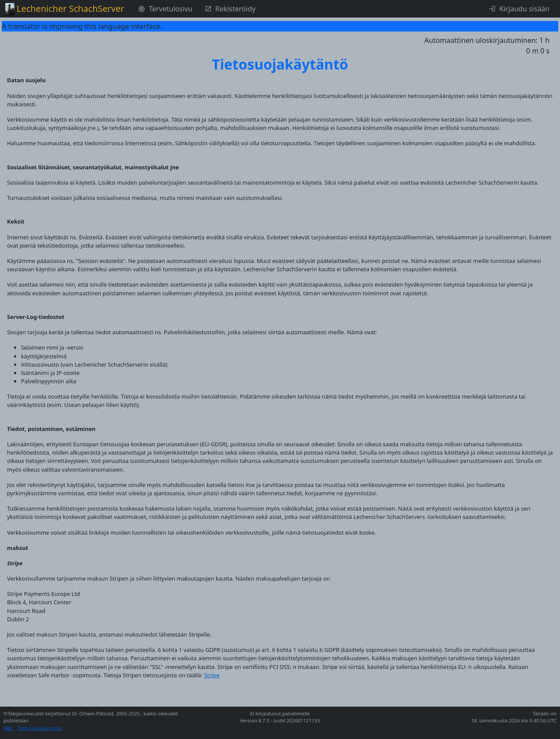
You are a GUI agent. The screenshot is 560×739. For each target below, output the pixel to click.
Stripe (212, 675)
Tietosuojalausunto (40, 728)
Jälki (9, 728)
